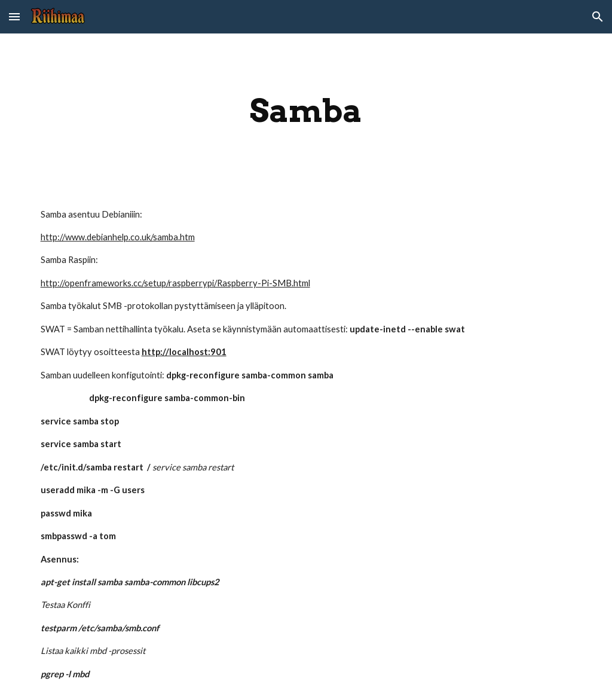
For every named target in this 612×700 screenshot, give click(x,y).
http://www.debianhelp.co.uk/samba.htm (118, 237)
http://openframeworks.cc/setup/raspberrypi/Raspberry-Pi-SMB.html (175, 283)
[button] (14, 16)
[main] (306, 111)
